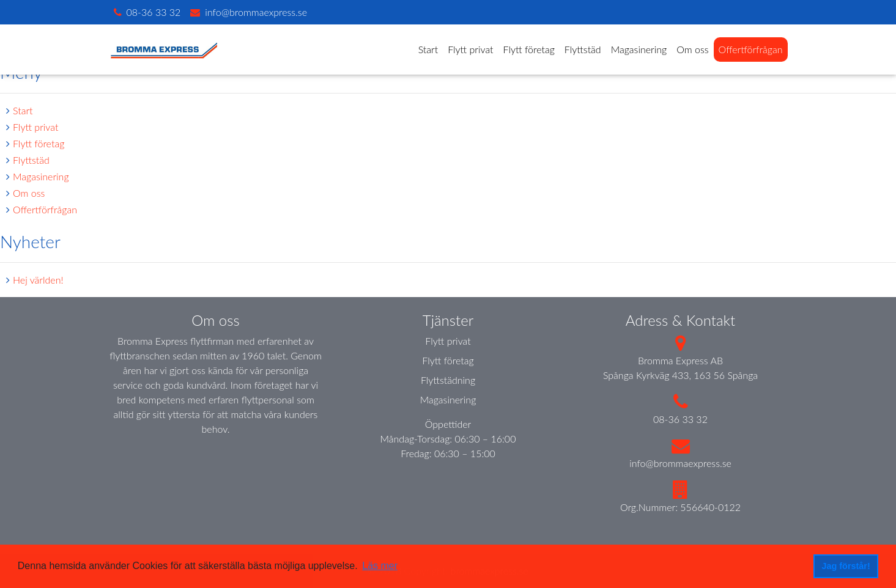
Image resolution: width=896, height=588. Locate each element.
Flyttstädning (448, 380)
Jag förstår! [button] (846, 566)
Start (428, 49)
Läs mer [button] (380, 566)
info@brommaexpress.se (680, 463)
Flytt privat (470, 49)
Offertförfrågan (751, 49)
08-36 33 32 (680, 419)
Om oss (692, 49)
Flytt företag (529, 49)
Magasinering (639, 49)
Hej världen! (38, 280)
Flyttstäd (583, 49)
